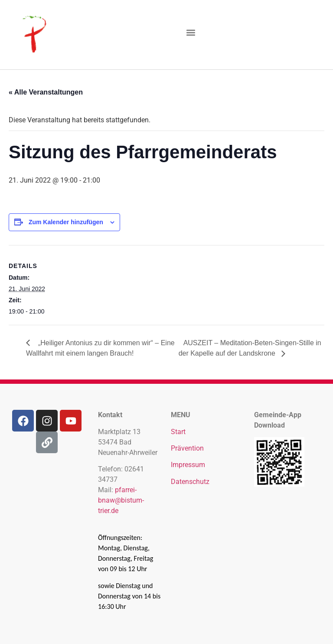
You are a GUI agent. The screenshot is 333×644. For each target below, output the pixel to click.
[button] (191, 33)
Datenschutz (190, 482)
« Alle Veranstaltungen (46, 92)
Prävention (187, 448)
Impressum (188, 465)
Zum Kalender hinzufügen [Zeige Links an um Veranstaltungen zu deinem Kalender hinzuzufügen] (66, 222)
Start (178, 432)
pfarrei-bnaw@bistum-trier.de (121, 500)
